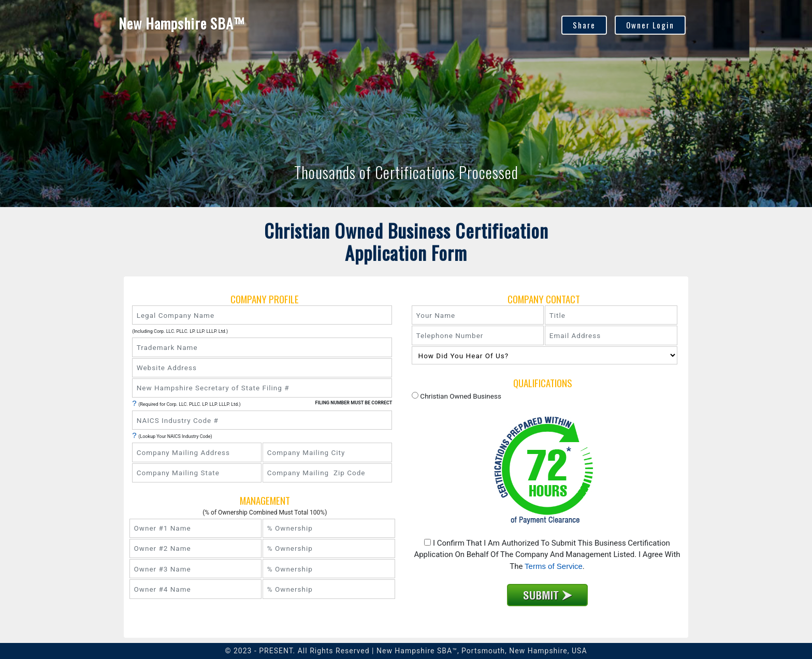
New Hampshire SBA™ (183, 23)
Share (584, 25)
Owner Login (650, 25)
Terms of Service (554, 566)
